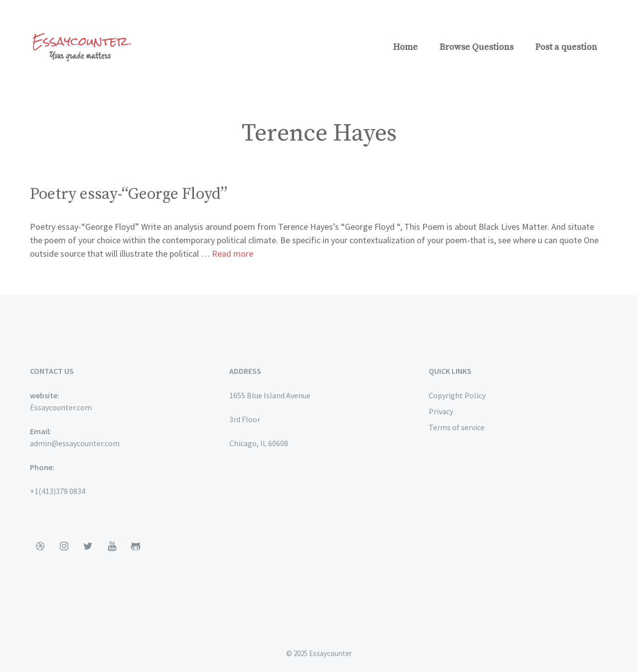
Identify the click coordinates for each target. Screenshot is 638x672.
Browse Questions (477, 47)
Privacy (441, 411)
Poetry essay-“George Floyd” (129, 194)
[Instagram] (64, 546)
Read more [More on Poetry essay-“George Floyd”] (233, 253)
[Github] (136, 546)
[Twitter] (88, 546)
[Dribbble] (40, 546)
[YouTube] (112, 546)
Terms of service (457, 427)
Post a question (566, 47)
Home (405, 47)
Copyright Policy (457, 395)
